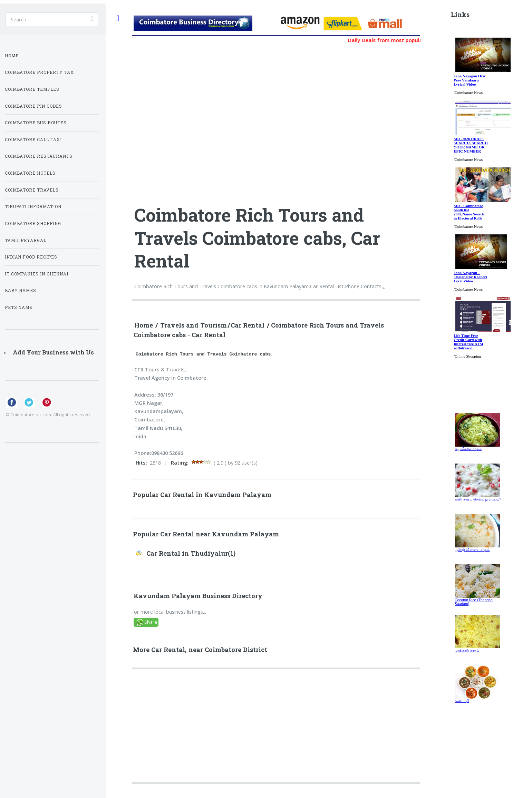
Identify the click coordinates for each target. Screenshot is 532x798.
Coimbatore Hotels (30, 173)
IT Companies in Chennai (37, 274)
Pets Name (19, 307)
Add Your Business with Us (53, 352)
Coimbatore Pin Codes (34, 106)
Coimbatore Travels (32, 190)
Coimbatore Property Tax (40, 72)
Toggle (117, 18)
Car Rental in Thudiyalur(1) (191, 553)
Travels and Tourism (194, 325)
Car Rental (248, 325)
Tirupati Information (33, 207)
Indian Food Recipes (31, 257)
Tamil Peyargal (26, 240)
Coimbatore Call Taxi (33, 140)
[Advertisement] (318, 729)
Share (151, 622)
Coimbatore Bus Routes (36, 123)
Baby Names (21, 290)
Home (144, 325)
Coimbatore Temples (32, 89)
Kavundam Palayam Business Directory (198, 596)
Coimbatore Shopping (33, 223)
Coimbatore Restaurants (39, 156)
